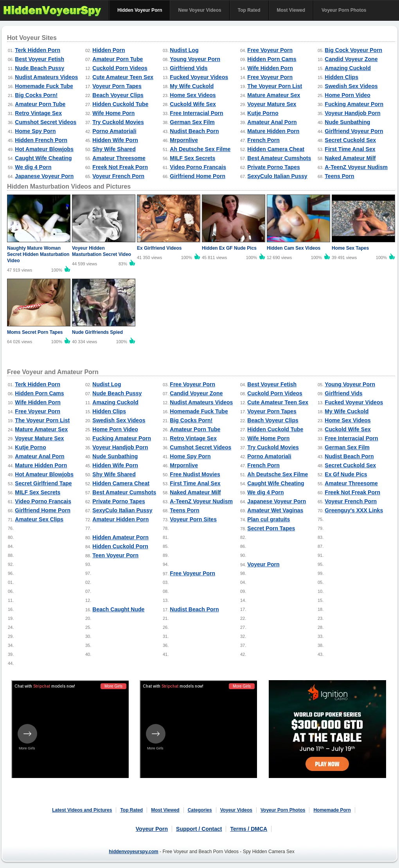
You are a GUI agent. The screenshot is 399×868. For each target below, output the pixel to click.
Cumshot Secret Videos (46, 122)
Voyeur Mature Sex (272, 104)
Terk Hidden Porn (38, 50)
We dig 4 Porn (33, 167)
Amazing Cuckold (348, 68)
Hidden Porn (109, 50)
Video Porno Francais (198, 167)
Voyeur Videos (236, 810)
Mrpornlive (184, 140)
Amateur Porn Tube (118, 59)
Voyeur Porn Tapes (117, 86)
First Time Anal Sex (350, 149)
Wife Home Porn (113, 113)
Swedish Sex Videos (351, 86)
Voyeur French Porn (118, 176)
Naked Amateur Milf (350, 158)
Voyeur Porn (263, 564)
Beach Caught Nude (118, 609)
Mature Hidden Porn (273, 131)
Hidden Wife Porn (115, 140)
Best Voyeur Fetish (40, 59)
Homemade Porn (332, 810)
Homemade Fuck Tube (44, 86)
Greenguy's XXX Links (354, 510)
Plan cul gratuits (269, 519)
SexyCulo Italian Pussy (277, 176)
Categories (200, 810)
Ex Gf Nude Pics (346, 474)
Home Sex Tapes (350, 248)
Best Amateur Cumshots (279, 158)
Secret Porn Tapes (271, 528)
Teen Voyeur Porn (115, 555)
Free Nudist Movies (195, 474)
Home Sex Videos (193, 95)
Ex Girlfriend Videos (159, 248)
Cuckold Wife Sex (193, 104)
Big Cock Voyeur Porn (353, 50)
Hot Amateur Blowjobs (44, 149)
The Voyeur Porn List (275, 86)
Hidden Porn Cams (272, 59)
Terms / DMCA (249, 829)
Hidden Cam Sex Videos (294, 248)
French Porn (263, 140)
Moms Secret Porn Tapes (35, 332)
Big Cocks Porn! (36, 95)
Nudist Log (184, 50)
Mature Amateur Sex (274, 95)
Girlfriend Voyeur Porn (354, 131)
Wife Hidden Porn (270, 68)
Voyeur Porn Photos (344, 10)
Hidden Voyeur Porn (140, 10)
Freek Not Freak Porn (120, 167)
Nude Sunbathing (347, 122)
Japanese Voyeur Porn (44, 176)
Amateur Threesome (119, 158)
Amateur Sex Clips (39, 519)
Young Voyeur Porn (195, 59)
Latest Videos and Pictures (82, 810)
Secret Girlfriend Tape (43, 483)
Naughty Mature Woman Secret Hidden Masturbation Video (38, 254)
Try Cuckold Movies (118, 122)
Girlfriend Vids (189, 68)
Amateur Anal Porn (272, 122)
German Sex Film (192, 122)
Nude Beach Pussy (40, 68)
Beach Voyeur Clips (118, 95)
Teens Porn (339, 176)
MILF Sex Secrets (192, 158)
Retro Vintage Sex (38, 113)
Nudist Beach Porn (194, 131)
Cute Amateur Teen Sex (123, 77)
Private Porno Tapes (273, 167)
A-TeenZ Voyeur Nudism (356, 167)
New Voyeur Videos (199, 10)
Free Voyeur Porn (270, 50)
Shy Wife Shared (114, 149)
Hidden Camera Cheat (276, 149)
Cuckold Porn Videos (120, 68)
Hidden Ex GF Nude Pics (229, 248)
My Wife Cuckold (192, 86)
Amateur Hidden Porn (120, 519)
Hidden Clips (341, 77)
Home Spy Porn (35, 131)
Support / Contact (199, 829)
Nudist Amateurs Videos (46, 77)
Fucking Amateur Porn (354, 104)
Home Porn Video (347, 95)
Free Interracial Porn (196, 113)
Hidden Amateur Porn (120, 537)
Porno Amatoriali (114, 131)
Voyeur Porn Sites (193, 519)
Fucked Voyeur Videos (199, 77)
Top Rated (249, 10)
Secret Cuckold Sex (350, 140)
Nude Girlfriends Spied (97, 332)
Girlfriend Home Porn (198, 176)
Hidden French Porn (41, 140)
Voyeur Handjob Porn (352, 113)
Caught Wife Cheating (43, 158)
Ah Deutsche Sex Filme (200, 149)
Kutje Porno (263, 113)
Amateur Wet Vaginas (275, 510)
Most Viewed (291, 10)
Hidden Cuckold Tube (120, 104)
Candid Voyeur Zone (351, 59)
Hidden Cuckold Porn (120, 546)
